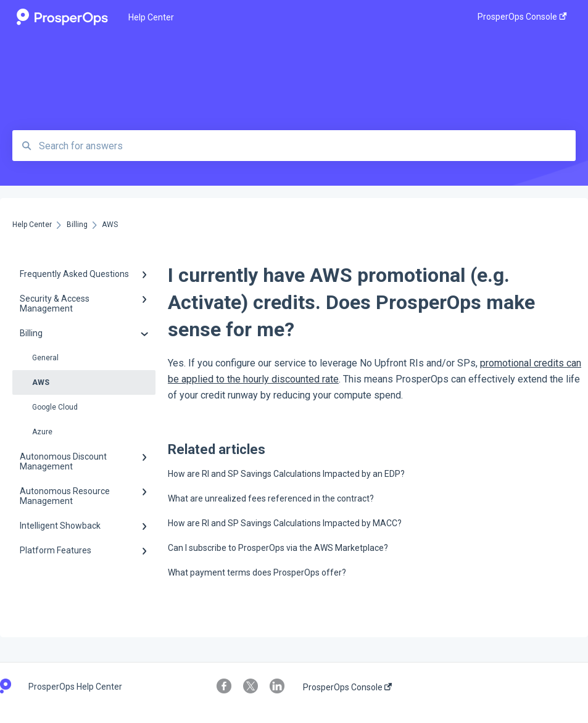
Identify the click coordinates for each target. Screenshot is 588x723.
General (45, 358)
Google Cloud (55, 407)
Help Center (151, 17)
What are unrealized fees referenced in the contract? (271, 498)
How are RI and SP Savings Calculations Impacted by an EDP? (286, 474)
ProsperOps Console (347, 687)
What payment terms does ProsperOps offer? (257, 572)
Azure (42, 432)
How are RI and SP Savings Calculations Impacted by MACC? (285, 523)
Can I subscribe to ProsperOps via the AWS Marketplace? (278, 548)
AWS (41, 382)
